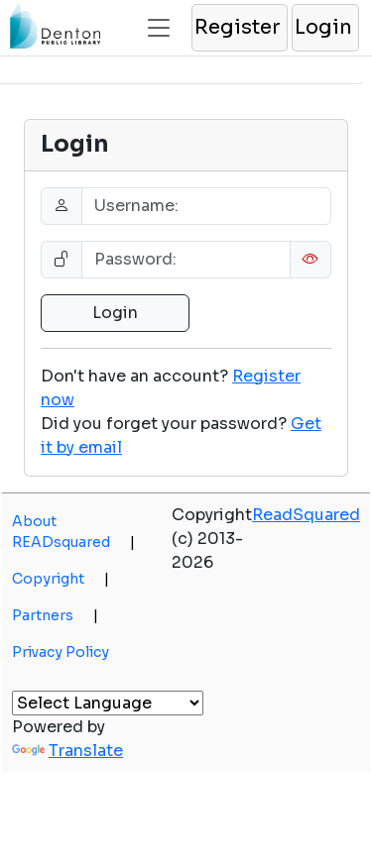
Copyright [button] (61, 579)
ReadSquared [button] (306, 515)
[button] (239, 28)
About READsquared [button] (73, 532)
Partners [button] (55, 615)
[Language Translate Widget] (108, 703)
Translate (67, 751)
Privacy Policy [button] (61, 652)
